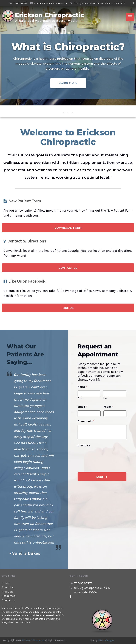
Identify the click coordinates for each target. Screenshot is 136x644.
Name (82, 387)
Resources (8, 596)
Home (6, 583)
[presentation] (104, 456)
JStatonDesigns (106, 640)
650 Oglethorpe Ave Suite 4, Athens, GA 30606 (99, 3)
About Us (8, 587)
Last (106, 398)
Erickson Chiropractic (33, 640)
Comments (86, 421)
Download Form (68, 228)
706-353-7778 (20, 3)
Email (82, 407)
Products (8, 592)
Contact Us (68, 268)
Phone (108, 407)
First (80, 398)
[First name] (89, 393)
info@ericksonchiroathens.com (51, 3)
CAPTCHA (84, 445)
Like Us (68, 308)
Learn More (68, 83)
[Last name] (115, 393)
